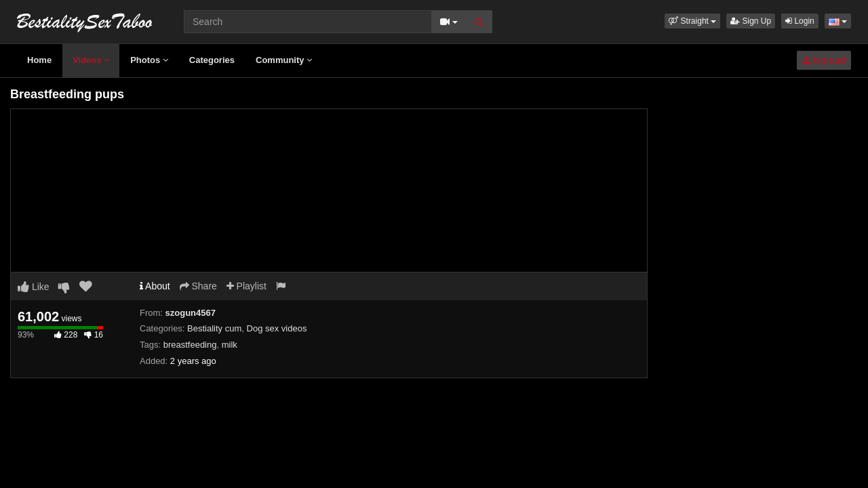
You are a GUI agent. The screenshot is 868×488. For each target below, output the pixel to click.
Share (198, 286)
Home (39, 60)
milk (230, 345)
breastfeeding (190, 345)
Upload (824, 60)
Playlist (246, 286)
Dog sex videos (277, 328)
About (155, 286)
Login (800, 21)
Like (34, 287)
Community (284, 60)
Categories (212, 60)
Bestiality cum (214, 328)
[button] (692, 21)
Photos (149, 60)
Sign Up (751, 21)
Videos (91, 60)
